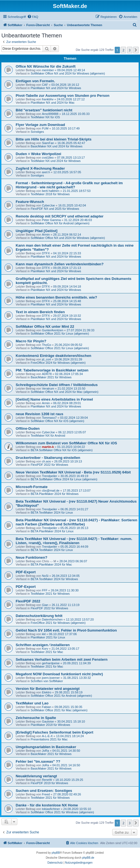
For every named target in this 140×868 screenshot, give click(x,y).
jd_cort (46, 359)
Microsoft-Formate (32, 487)
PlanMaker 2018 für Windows (50, 725)
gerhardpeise (51, 663)
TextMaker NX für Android (48, 436)
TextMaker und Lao (32, 703)
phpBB (56, 853)
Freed (46, 794)
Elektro (46, 692)
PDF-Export (26, 572)
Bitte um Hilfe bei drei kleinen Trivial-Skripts (54, 139)
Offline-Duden (28, 429)
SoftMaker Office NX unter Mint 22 (45, 326)
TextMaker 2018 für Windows (50, 194)
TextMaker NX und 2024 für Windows (56, 161)
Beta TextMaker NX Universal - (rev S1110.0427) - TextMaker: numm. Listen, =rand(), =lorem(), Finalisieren (74, 541)
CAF (45, 85)
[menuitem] (33, 17)
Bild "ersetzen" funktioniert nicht (44, 110)
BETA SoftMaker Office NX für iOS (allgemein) (61, 450)
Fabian (46, 707)
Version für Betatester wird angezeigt (48, 689)
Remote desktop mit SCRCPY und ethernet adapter (60, 216)
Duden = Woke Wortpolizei (38, 154)
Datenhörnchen (52, 619)
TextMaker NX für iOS (45, 117)
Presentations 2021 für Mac (49, 739)
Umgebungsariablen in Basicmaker (46, 747)
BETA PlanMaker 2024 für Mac (51, 564)
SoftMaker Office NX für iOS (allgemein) (57, 421)
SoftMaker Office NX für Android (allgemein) (60, 223)
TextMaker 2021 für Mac (47, 652)
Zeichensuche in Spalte (36, 718)
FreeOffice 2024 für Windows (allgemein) (58, 363)
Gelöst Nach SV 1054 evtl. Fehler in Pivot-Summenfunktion (66, 630)
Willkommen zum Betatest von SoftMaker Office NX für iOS (66, 443)
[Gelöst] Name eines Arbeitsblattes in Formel (54, 399)
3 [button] (130, 50)
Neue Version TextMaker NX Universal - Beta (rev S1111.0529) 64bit (73, 472)
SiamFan (48, 143)
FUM (45, 128)
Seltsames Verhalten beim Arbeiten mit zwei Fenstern (62, 659)
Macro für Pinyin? (31, 341)
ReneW (47, 780)
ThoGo (46, 345)
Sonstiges (37, 132)
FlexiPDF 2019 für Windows (49, 783)
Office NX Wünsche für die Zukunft (46, 66)
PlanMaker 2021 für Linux (48, 637)
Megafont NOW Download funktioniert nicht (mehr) (59, 674)
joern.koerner (51, 678)
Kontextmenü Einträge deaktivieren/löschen (53, 356)
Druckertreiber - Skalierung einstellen (48, 458)
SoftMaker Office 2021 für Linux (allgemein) (60, 334)
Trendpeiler (49, 476)
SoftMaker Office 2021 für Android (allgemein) (61, 696)
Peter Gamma (51, 220)
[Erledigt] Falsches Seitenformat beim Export (54, 732)
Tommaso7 (49, 418)
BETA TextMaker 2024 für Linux (52, 512)
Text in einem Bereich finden (40, 312)
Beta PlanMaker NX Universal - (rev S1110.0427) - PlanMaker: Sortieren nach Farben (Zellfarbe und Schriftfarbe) (76, 522)
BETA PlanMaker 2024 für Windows (54, 494)
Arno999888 (50, 114)
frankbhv (48, 99)
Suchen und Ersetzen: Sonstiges (44, 791)
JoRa (45, 751)
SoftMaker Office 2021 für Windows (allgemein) (62, 812)
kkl (44, 634)
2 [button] (123, 50)
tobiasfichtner (51, 809)
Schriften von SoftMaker (47, 681)
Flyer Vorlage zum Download (40, 125)
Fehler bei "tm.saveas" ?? (38, 761)
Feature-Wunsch (30, 202)
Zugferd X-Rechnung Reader (40, 168)
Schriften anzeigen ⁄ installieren (43, 645)
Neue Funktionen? (31, 557)
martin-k (48, 447)
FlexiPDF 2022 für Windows (49, 465)
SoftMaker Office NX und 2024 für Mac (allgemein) (64, 392)
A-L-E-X (47, 736)
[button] (136, 50)
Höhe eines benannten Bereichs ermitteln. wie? (56, 297)
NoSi (45, 576)
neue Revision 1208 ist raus (39, 414)
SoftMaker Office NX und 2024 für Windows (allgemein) (68, 73)
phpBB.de (88, 858)
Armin (46, 235)
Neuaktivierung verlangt (36, 776)
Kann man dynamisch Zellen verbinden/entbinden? (60, 264)
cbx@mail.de (51, 491)
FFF (45, 590)
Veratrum (48, 388)
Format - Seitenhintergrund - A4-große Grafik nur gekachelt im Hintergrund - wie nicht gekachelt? (69, 185)
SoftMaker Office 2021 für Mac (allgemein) (59, 710)
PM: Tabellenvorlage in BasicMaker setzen (52, 370)
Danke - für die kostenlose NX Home (47, 805)
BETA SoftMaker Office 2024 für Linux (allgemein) (64, 479)
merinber (48, 70)
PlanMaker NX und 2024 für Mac (53, 103)
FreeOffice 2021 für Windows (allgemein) (58, 623)
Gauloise (48, 721)
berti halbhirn (51, 191)
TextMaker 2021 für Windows (50, 594)
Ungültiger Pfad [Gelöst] (37, 231)
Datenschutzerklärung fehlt (39, 616)
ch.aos (46, 461)
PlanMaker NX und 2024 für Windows (56, 88)
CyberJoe (48, 205)
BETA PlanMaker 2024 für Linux (52, 531)
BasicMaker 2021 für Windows (51, 377)
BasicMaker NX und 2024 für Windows (56, 146)
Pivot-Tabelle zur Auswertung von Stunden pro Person (63, 96)
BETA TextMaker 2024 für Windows (54, 579)
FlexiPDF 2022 (28, 601)
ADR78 (47, 374)
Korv (45, 649)
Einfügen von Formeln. (35, 81)
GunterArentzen (53, 330)
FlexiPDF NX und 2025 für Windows (55, 209)
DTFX (46, 253)
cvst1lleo (48, 158)
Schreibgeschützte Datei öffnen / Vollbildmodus (57, 385)
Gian (45, 605)
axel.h (46, 172)
